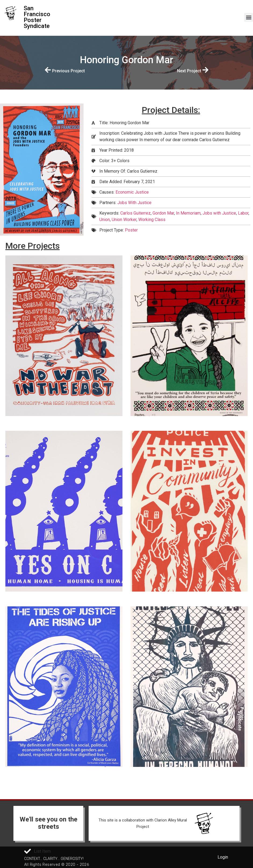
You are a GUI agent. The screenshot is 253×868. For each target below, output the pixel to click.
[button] (249, 17)
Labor (243, 213)
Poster (131, 230)
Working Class (152, 220)
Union (105, 220)
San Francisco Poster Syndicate (37, 17)
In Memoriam (188, 213)
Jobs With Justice (134, 203)
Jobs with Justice (219, 213)
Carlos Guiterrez (135, 213)
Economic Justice (132, 192)
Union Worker (124, 220)
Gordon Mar (163, 213)
